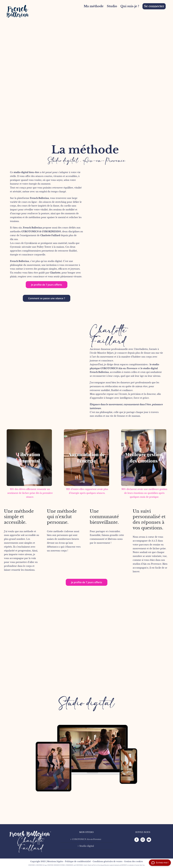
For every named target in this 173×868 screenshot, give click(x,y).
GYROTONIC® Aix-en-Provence (119, 368)
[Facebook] (137, 840)
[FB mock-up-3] (86, 709)
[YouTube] (149, 840)
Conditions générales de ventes (108, 861)
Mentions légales (55, 861)
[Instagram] (143, 840)
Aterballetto (141, 349)
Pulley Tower (44, 247)
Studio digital (87, 703)
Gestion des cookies (134, 861)
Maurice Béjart (105, 353)
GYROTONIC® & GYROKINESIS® (41, 231)
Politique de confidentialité (78, 861)
